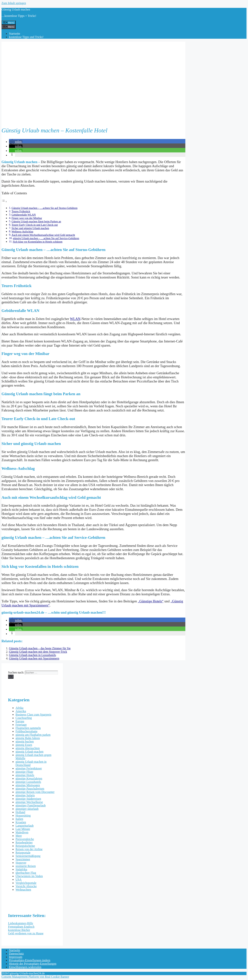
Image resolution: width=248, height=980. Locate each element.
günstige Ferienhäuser (29, 768)
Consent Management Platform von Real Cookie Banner (35, 977)
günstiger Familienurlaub (31, 805)
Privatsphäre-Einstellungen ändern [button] (30, 960)
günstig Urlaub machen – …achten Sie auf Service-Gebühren (46, 238)
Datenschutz (16, 954)
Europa (20, 721)
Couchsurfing (24, 718)
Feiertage (21, 725)
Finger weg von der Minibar (27, 218)
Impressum (16, 957)
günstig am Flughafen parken (33, 735)
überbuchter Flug (26, 873)
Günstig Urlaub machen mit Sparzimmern (34, 658)
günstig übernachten (28, 748)
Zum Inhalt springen (14, 3)
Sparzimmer (23, 859)
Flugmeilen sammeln (28, 728)
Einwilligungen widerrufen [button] (25, 967)
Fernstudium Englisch (21, 927)
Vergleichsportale (26, 883)
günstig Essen (24, 745)
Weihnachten (23, 890)
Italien (19, 819)
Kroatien (21, 822)
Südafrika (21, 869)
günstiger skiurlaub (27, 809)
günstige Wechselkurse (29, 802)
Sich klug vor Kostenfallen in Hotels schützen (37, 242)
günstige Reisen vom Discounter (35, 792)
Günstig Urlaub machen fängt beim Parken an (36, 221)
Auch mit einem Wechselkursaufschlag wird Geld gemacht (43, 235)
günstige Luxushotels (28, 782)
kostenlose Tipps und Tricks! (26, 37)
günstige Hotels (25, 775)
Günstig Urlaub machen (16, 9)
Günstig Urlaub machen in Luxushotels (33, 655)
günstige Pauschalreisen (30, 789)
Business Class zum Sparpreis (33, 715)
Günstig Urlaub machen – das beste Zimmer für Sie (40, 648)
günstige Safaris (25, 795)
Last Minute (23, 829)
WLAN (75, 319)
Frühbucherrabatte (26, 731)
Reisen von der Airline (29, 849)
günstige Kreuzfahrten (29, 778)
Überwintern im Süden (29, 876)
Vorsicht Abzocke (26, 886)
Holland (20, 812)
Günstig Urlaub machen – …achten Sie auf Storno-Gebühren (45, 208)
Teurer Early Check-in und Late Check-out (35, 225)
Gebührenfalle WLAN (24, 215)
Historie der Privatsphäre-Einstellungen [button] (33, 964)
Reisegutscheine (25, 846)
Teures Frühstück (21, 211)
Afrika (19, 708)
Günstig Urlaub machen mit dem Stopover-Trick (38, 652)
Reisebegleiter (24, 842)
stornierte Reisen (26, 866)
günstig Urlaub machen (29, 752)
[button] (16, 142)
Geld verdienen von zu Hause (26, 933)
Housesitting (23, 816)
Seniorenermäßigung (28, 856)
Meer (19, 836)
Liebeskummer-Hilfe (21, 923)
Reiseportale (23, 853)
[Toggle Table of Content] (4, 202)
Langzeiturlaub (25, 826)
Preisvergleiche (25, 839)
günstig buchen (25, 741)
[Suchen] (11, 677)
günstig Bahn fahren (28, 738)
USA (19, 879)
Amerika (21, 711)
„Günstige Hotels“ (151, 601)
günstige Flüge (24, 772)
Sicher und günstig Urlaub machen (30, 228)
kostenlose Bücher (19, 930)
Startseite (15, 34)
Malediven (22, 832)
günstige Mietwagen (28, 785)
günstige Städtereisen (28, 799)
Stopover (21, 863)
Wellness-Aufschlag (22, 232)
